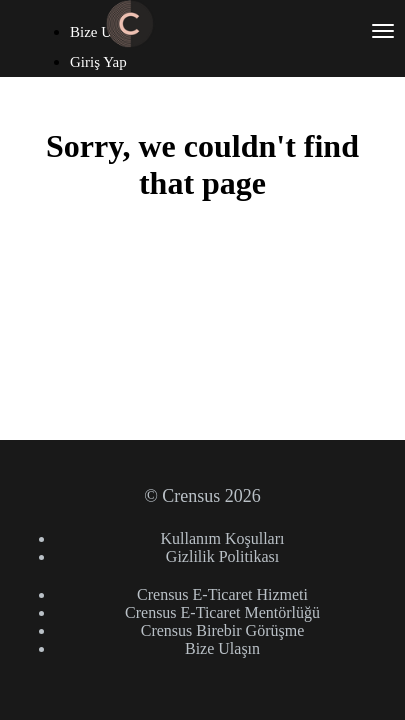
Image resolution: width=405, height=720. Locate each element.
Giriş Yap (98, 62)
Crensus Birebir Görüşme (223, 630)
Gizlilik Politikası (222, 556)
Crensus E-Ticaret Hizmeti (222, 594)
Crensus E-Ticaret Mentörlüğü (222, 612)
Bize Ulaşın (222, 648)
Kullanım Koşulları (223, 538)
